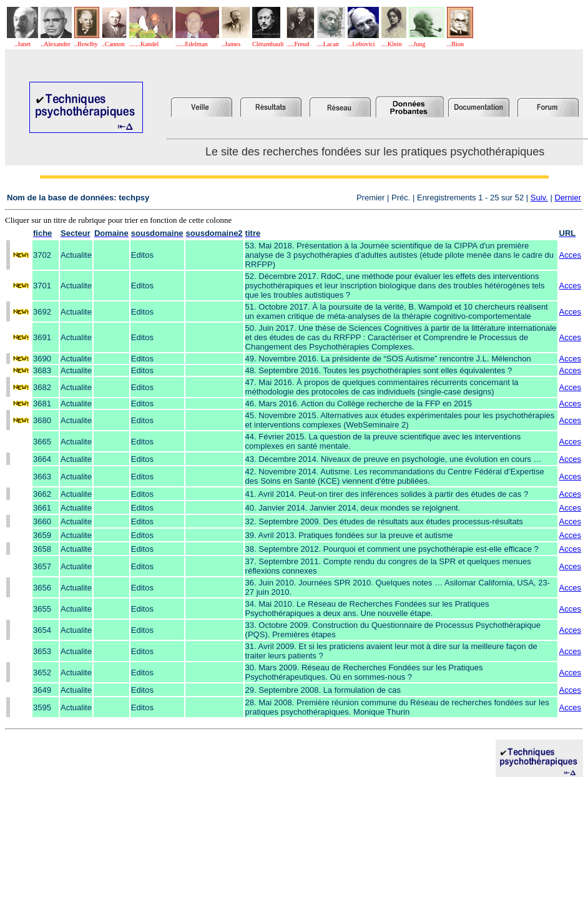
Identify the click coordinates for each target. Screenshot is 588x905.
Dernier (568, 198)
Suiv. (539, 198)
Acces (570, 255)
